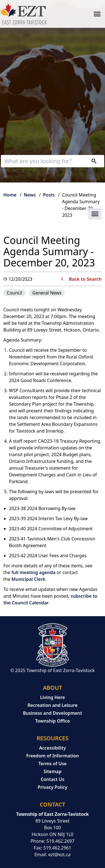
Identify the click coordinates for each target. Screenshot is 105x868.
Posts (49, 195)
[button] (53, 214)
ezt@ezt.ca (59, 855)
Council (15, 293)
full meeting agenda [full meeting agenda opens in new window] (33, 572)
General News (47, 293)
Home (10, 195)
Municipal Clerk (28, 579)
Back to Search (85, 279)
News (30, 195)
